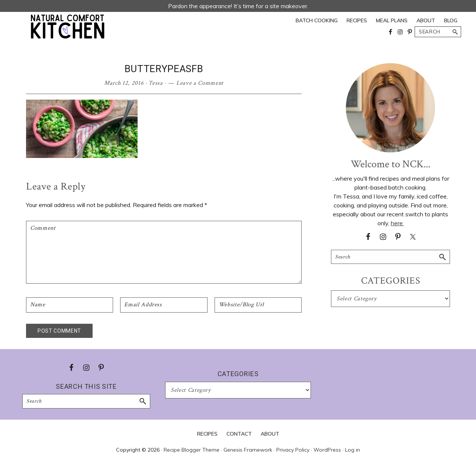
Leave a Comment (200, 83)
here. (397, 223)
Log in (353, 450)
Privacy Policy (293, 450)
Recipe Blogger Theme (192, 450)
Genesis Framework (248, 450)
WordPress (327, 450)
